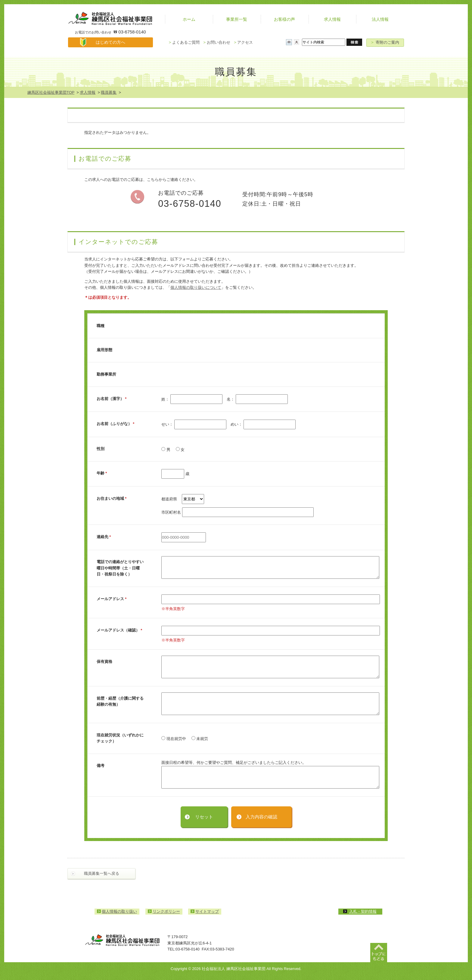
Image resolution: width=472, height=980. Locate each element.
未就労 (200, 739)
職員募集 (109, 92)
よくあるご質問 (184, 42)
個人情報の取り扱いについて (196, 287)
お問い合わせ (217, 42)
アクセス (243, 42)
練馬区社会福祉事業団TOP (51, 92)
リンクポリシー (166, 911)
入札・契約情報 (363, 911)
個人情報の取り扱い (119, 911)
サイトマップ (207, 911)
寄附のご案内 (385, 42)
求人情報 (88, 92)
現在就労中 (174, 739)
